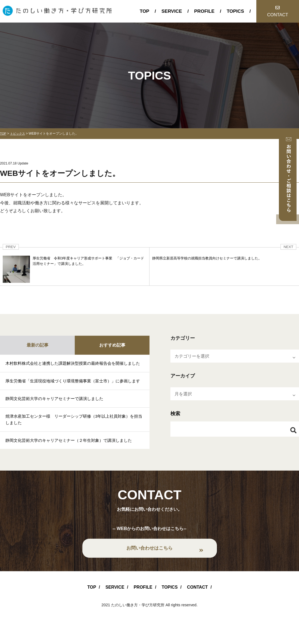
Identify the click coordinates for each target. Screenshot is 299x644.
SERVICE (172, 11)
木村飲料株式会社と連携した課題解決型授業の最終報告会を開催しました (73, 367)
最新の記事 (38, 345)
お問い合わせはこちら (149, 566)
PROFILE (204, 11)
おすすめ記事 (112, 345)
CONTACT (278, 15)
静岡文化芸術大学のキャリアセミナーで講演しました (58, 414)
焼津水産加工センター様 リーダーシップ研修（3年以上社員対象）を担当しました (74, 436)
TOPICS (235, 11)
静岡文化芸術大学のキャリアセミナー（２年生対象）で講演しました (73, 458)
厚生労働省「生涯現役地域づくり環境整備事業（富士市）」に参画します (73, 392)
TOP (144, 11)
